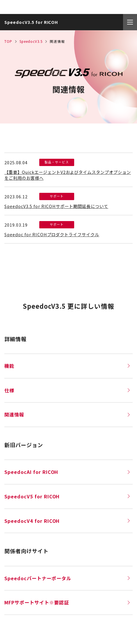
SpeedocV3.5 (31, 41)
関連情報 (67, 414)
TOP (8, 41)
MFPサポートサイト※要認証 (67, 602)
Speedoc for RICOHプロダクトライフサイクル (52, 234)
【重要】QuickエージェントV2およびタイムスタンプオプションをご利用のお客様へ (68, 175)
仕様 (67, 390)
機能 (67, 366)
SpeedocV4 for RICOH (67, 521)
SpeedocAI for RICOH (67, 472)
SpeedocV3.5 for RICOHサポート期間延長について (56, 206)
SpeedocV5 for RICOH (67, 496)
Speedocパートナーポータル (67, 578)
